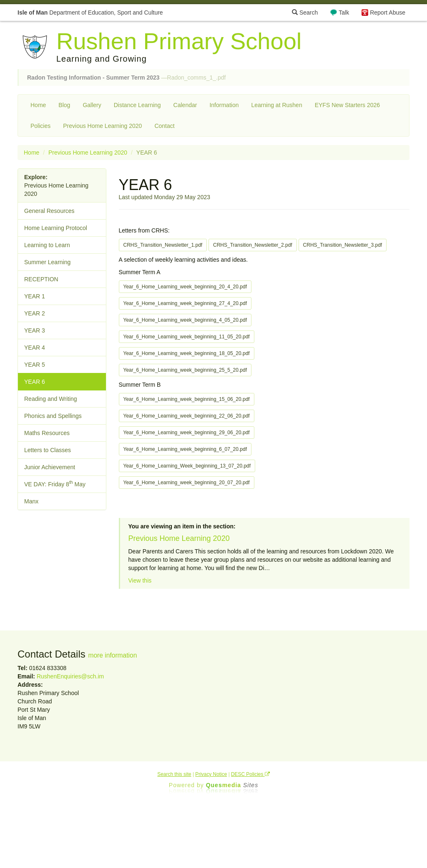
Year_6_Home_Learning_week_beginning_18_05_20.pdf (187, 353)
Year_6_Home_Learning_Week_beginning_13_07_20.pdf (187, 466)
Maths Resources (47, 433)
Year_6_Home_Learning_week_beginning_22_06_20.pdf (187, 416)
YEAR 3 (35, 330)
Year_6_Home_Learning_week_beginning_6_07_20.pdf (185, 449)
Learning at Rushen (276, 105)
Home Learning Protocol (56, 228)
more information (112, 655)
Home (38, 105)
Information (224, 105)
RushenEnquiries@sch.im (70, 676)
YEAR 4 (35, 348)
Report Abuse (388, 13)
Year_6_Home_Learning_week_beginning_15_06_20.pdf (187, 399)
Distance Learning (137, 105)
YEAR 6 (35, 382)
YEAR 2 (35, 313)
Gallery (92, 105)
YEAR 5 (35, 365)
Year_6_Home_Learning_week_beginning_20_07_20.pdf (187, 483)
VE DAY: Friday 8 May (55, 483)
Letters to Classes (48, 450)
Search (305, 13)
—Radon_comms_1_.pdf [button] (126, 78)
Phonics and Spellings (53, 416)
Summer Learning (47, 262)
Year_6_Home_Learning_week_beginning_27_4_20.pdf (185, 303)
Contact (164, 126)
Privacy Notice (211, 774)
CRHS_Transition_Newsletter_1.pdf (163, 245)
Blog (64, 105)
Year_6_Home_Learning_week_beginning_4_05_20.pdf (185, 320)
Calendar (185, 105)
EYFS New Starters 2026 (347, 105)
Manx (31, 501)
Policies (40, 126)
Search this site (174, 774)
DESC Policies (250, 774)
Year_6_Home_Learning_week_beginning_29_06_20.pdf (187, 433)
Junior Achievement (50, 467)
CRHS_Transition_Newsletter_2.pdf (253, 245)
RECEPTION (41, 279)
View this (140, 580)
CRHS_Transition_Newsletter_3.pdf (343, 245)
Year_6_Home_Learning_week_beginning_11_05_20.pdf (187, 337)
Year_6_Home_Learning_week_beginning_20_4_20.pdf (185, 287)
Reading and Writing (51, 399)
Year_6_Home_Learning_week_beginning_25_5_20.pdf (185, 370)
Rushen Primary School (179, 41)
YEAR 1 (35, 296)
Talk (344, 13)
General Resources (49, 211)
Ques (232, 785)
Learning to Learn (47, 245)
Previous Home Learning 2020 (102, 126)
